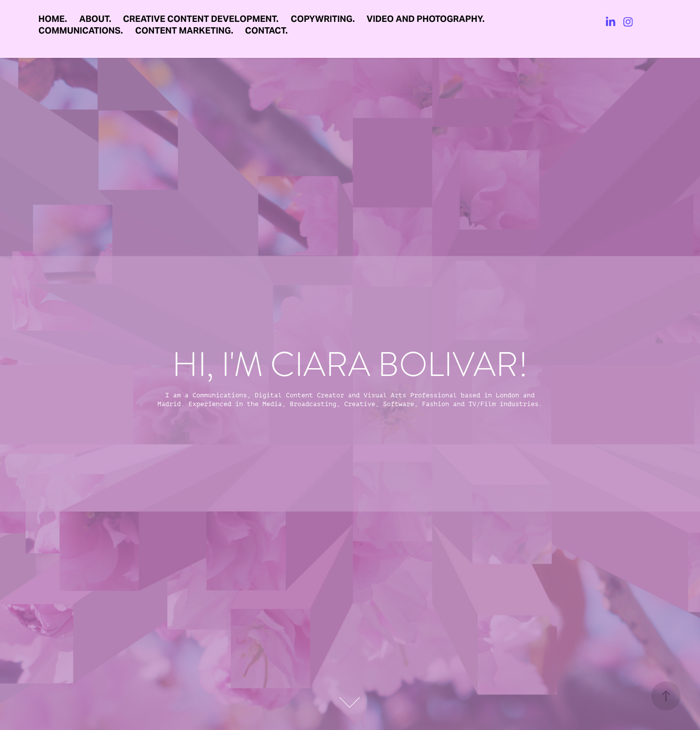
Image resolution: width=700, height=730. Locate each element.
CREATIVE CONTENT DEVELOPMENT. (201, 19)
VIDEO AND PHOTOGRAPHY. (426, 19)
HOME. (53, 19)
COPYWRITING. (323, 19)
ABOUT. (95, 19)
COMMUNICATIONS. (81, 30)
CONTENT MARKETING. (184, 30)
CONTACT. (266, 30)
